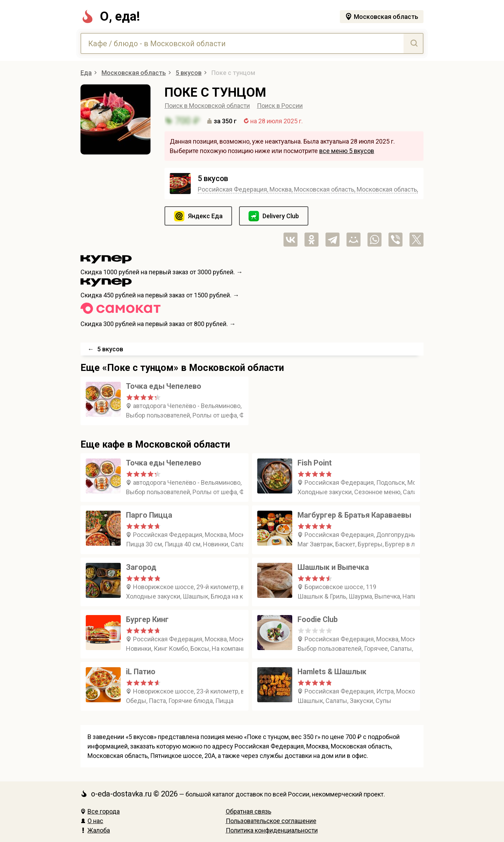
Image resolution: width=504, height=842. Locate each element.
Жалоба (95, 830)
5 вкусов (213, 178)
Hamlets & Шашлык (332, 672)
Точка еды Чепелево (164, 386)
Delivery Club (281, 216)
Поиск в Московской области (207, 106)
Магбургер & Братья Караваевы (354, 515)
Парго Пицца (149, 515)
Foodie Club (318, 619)
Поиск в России (280, 106)
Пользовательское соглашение (271, 821)
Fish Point (315, 463)
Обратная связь (248, 811)
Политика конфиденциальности (272, 830)
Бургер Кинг (147, 619)
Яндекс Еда (205, 216)
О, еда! (110, 16)
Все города (100, 811)
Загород (141, 567)
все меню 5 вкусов (347, 151)
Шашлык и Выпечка (333, 567)
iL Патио (141, 672)
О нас (92, 821)
